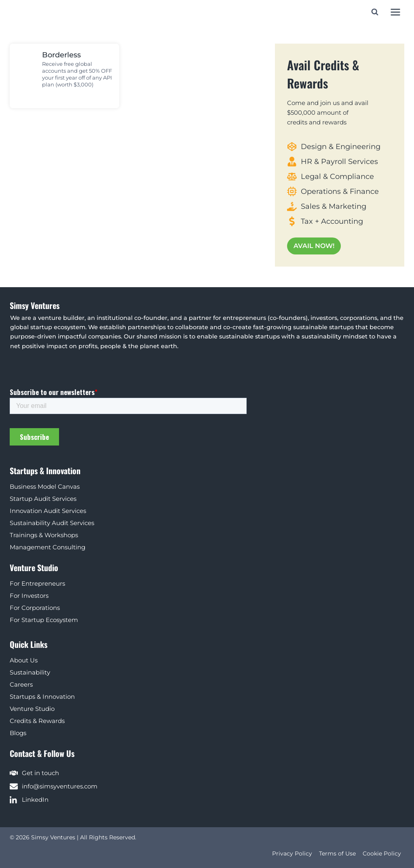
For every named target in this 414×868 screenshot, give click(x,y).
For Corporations (35, 608)
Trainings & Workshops (44, 535)
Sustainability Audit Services (52, 523)
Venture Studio (32, 709)
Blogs (18, 733)
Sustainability (30, 672)
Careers (21, 684)
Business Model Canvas (45, 487)
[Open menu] (395, 12)
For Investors (29, 596)
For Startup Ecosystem (44, 620)
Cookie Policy (382, 853)
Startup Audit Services (43, 499)
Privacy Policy (292, 853)
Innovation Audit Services (48, 511)
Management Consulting (48, 547)
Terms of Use (337, 853)
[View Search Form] (375, 12)
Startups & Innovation (42, 697)
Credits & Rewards (37, 721)
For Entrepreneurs (37, 583)
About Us (24, 660)
